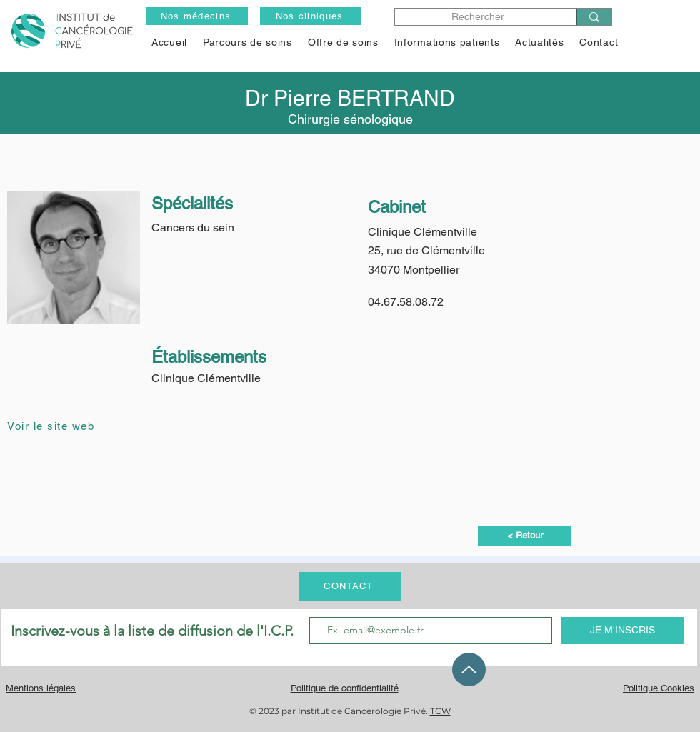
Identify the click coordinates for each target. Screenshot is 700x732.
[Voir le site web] (58, 426)
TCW (440, 711)
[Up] (469, 670)
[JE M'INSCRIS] (622, 631)
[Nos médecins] (197, 16)
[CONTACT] (350, 586)
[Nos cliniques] (311, 16)
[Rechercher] (477, 17)
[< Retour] (525, 536)
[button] (343, 42)
